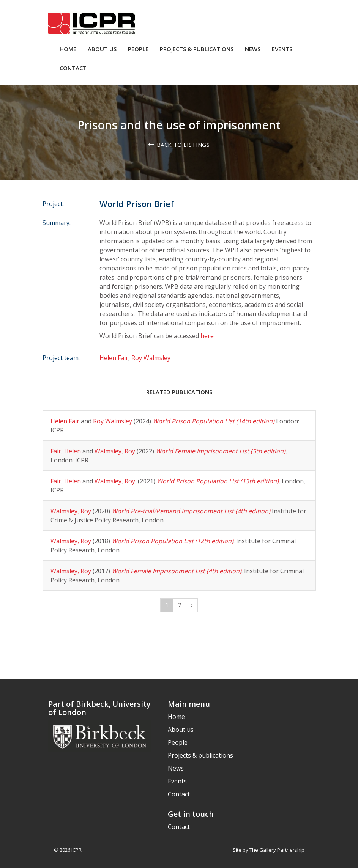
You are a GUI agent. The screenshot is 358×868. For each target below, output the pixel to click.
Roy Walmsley (151, 358)
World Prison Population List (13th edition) (218, 481)
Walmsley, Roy (115, 451)
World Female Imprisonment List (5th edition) (221, 451)
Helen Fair (114, 358)
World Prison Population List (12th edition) (173, 541)
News (253, 49)
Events (282, 49)
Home (68, 49)
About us (102, 49)
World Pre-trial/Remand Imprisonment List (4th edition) (191, 511)
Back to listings (183, 145)
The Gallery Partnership (277, 850)
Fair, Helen (66, 451)
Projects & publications (197, 49)
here (207, 336)
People (138, 49)
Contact (73, 68)
